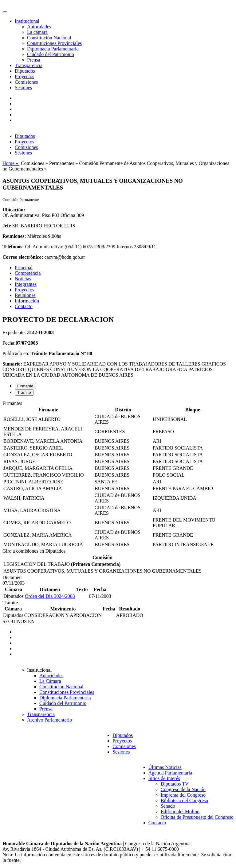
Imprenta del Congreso (183, 795)
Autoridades (39, 27)
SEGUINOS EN (18, 621)
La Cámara (50, 681)
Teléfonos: (13, 247)
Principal (24, 268)
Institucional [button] (27, 21)
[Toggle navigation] (5, 12)
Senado (168, 806)
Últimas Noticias (165, 767)
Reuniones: (14, 236)
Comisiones (26, 82)
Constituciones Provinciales (54, 43)
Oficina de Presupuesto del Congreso (197, 817)
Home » (11, 163)
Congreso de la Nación (183, 789)
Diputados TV (175, 784)
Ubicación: (14, 210)
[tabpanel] (118, 474)
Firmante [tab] (25, 386)
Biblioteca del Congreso (185, 800)
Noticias (23, 279)
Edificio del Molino (180, 812)
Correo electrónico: (23, 257)
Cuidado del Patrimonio (51, 54)
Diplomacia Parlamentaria (53, 49)
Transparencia (29, 65)
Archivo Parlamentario (49, 720)
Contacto (24, 306)
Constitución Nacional (49, 38)
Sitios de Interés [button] (164, 778)
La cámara (37, 32)
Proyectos (24, 76)
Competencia (28, 273)
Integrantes (26, 284)
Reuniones (25, 295)
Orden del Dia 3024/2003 (50, 596)
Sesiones (23, 88)
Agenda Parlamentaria (170, 773)
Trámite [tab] (24, 392)
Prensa (34, 60)
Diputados (25, 71)
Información (27, 301)
